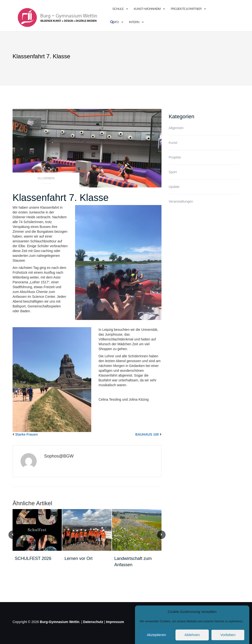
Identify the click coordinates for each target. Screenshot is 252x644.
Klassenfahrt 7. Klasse (61, 198)
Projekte (175, 157)
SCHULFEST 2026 (33, 558)
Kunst (173, 143)
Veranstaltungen (181, 201)
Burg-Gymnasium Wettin (60, 622)
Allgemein (46, 178)
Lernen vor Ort (78, 558)
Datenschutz (93, 622)
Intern (134, 22)
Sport (173, 172)
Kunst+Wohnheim (147, 9)
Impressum (115, 622)
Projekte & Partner (186, 9)
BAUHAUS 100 (147, 434)
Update (174, 187)
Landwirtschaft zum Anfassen (133, 562)
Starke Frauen (26, 434)
